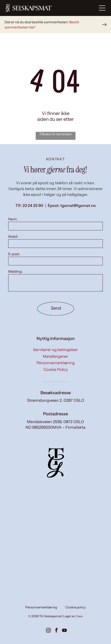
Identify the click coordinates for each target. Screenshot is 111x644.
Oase (79, 616)
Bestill (74, 22)
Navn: (13, 219)
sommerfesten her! (20, 27)
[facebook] (56, 631)
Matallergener (55, 356)
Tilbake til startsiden (55, 134)
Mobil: (13, 236)
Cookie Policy (56, 370)
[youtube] (64, 631)
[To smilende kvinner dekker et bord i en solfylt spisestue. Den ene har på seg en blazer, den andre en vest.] (30, 573)
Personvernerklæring (56, 363)
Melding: (15, 271)
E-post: (14, 254)
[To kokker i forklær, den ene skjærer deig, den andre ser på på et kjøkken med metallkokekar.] (30, 522)
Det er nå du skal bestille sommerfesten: (37, 22)
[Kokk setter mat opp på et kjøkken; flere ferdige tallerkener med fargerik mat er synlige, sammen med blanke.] (81, 522)
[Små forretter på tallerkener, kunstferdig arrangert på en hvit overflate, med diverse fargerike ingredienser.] (81, 573)
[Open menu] (102, 8)
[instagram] (48, 631)
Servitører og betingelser (55, 350)
